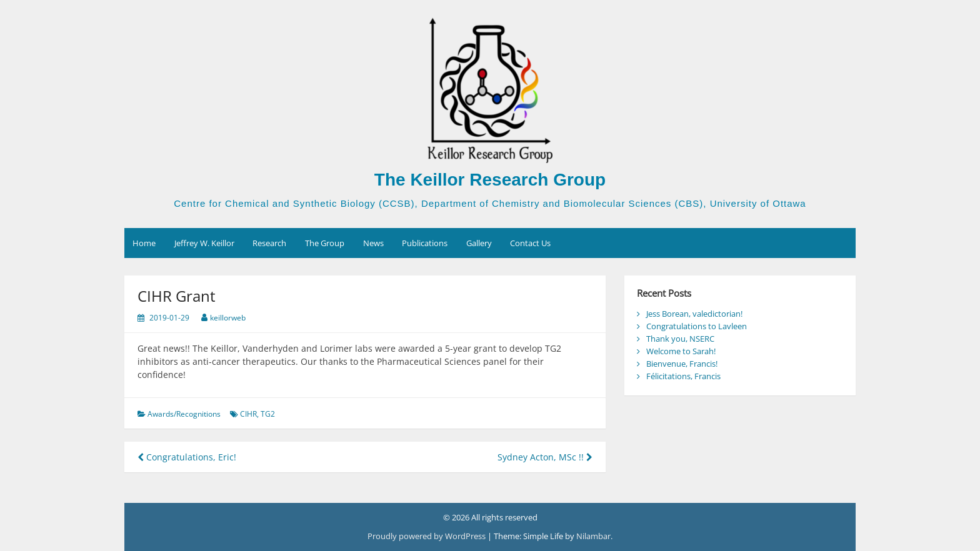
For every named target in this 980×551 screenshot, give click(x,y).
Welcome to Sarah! (681, 351)
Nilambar (593, 536)
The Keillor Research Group (490, 180)
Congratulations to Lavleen (697, 326)
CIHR (248, 414)
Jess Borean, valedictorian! (694, 314)
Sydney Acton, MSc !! (545, 457)
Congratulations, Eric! (187, 457)
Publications (425, 243)
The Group (325, 243)
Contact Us (530, 243)
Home (144, 243)
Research (269, 243)
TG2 (268, 414)
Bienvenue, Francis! (682, 364)
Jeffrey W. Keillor (204, 243)
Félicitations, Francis (683, 376)
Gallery (479, 243)
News (373, 243)
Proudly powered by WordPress (427, 536)
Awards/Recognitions (184, 414)
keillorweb (228, 318)
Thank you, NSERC (680, 339)
